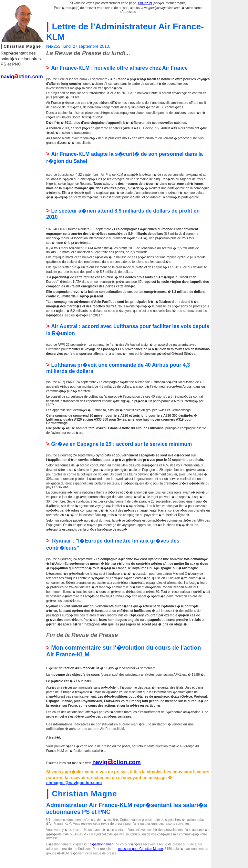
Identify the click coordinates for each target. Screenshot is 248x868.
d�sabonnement (102, 844)
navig (100, 762)
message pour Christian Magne (141, 849)
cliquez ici (145, 3)
